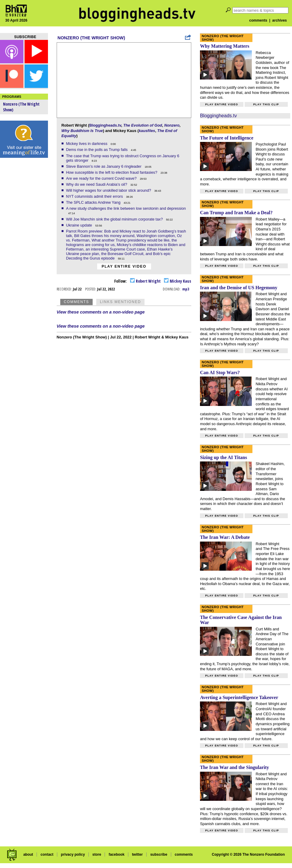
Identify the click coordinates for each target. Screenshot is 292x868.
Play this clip (266, 104)
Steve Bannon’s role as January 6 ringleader (104, 166)
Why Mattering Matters (225, 46)
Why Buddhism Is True (82, 131)
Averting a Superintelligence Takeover (239, 697)
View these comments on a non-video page (101, 312)
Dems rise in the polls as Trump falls (97, 150)
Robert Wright (145, 281)
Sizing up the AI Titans (223, 457)
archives (280, 20)
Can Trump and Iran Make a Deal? (236, 213)
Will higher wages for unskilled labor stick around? (109, 190)
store (97, 854)
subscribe (159, 854)
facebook (116, 854)
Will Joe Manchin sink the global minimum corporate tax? (115, 219)
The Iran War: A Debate (225, 537)
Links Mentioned (120, 302)
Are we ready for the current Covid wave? (102, 178)
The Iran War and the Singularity (234, 767)
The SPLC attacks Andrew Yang (94, 202)
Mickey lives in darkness (87, 144)
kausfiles (147, 131)
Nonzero (172, 125)
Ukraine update (79, 225)
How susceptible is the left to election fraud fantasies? (112, 172)
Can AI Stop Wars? (220, 372)
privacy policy (73, 854)
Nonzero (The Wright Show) (91, 38)
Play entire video (124, 266)
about (28, 854)
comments (258, 20)
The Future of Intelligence (227, 138)
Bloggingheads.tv (105, 125)
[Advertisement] (24, 255)
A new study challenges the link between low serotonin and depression (126, 208)
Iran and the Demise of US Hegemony (239, 288)
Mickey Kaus (178, 281)
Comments (76, 302)
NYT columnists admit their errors (95, 196)
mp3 (186, 289)
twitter (137, 854)
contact (47, 854)
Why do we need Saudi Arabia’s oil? (97, 184)
